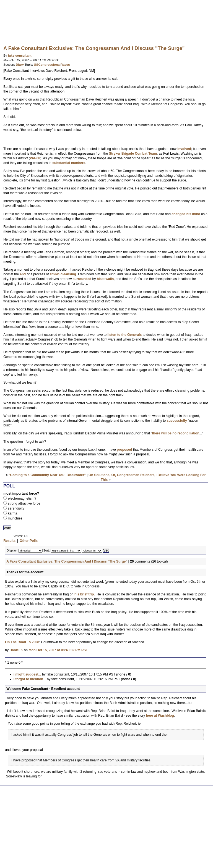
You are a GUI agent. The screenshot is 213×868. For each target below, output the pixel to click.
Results (9, 541)
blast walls (105, 279)
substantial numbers (69, 163)
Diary (20, 65)
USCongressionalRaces (52, 65)
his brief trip (84, 594)
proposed (124, 450)
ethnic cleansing (63, 274)
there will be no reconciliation (176, 433)
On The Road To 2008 (22, 642)
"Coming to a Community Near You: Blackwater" (47, 475)
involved (184, 149)
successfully (177, 421)
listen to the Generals (125, 335)
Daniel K (16, 650)
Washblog (106, 21)
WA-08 (35, 158)
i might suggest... (27, 674)
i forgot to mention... (30, 679)
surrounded (82, 279)
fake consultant (20, 56)
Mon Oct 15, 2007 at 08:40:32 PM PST (58, 650)
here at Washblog (160, 716)
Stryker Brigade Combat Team (133, 154)
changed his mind (186, 214)
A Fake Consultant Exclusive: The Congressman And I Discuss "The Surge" (67, 561)
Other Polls (29, 541)
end (23, 274)
